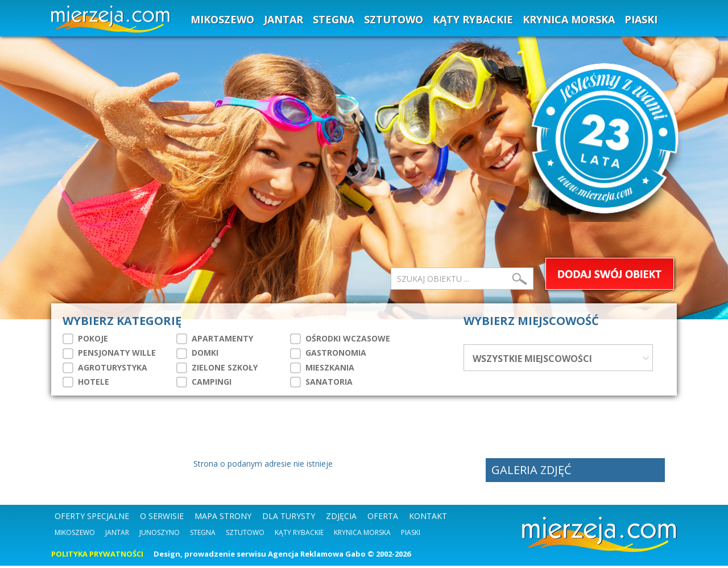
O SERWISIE (162, 518)
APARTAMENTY (215, 339)
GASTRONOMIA (328, 353)
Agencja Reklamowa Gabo (317, 556)
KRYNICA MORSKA (569, 19)
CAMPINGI (204, 382)
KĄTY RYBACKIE (473, 19)
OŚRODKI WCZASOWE (340, 339)
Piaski (411, 535)
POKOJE (85, 339)
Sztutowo (245, 535)
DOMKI (197, 353)
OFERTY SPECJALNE (92, 518)
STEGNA (334, 19)
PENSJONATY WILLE (109, 353)
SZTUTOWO (394, 19)
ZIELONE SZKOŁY (217, 368)
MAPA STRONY (223, 518)
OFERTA (383, 518)
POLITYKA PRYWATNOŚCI (97, 556)
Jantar (117, 535)
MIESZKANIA (322, 368)
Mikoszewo (75, 535)
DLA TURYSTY (289, 518)
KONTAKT (428, 518)
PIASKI (641, 19)
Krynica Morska (362, 535)
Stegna (203, 535)
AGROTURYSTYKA (105, 368)
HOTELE (86, 382)
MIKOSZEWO (222, 19)
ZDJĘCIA (341, 518)
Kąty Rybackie (299, 535)
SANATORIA (321, 382)
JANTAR (284, 19)
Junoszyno (160, 535)
